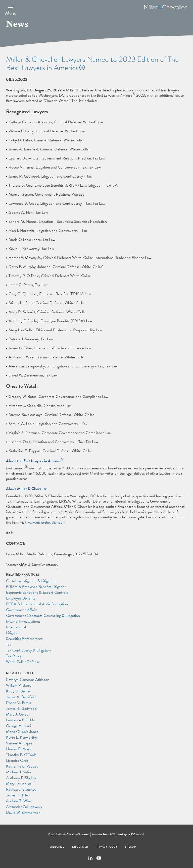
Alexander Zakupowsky (24, 807)
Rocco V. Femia (19, 703)
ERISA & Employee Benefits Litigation (36, 587)
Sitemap (130, 847)
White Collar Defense (23, 662)
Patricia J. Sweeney (21, 789)
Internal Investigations (23, 621)
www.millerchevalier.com (46, 522)
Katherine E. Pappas (22, 766)
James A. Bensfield (21, 697)
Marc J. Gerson (18, 714)
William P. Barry (19, 685)
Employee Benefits (21, 598)
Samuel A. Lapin (19, 743)
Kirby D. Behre (18, 691)
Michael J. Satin (18, 772)
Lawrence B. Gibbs (21, 720)
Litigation (13, 633)
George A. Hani (18, 726)
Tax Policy (14, 656)
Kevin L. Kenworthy (21, 737)
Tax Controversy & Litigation (28, 650)
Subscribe (57, 847)
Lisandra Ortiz (17, 761)
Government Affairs (22, 610)
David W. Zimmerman (23, 812)
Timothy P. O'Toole (21, 755)
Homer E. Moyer (19, 749)
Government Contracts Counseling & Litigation (43, 616)
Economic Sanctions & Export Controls (37, 592)
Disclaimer (80, 847)
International (16, 627)
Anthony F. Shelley (21, 778)
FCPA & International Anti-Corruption (37, 604)
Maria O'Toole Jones (22, 732)
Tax (9, 644)
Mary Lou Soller (19, 784)
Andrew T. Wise (18, 801)
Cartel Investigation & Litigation (31, 581)
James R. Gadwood (21, 709)
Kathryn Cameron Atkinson (28, 680)
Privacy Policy (106, 847)
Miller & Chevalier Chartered (73, 834)
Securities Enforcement (24, 639)
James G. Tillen (18, 795)
